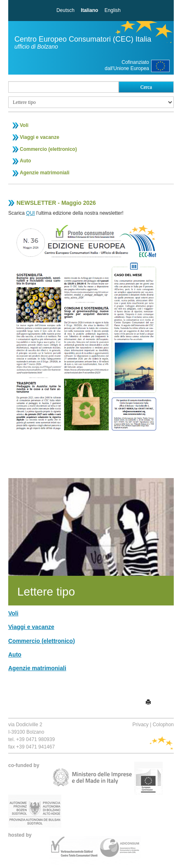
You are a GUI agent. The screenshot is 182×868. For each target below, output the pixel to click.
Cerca (146, 87)
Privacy (140, 725)
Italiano (89, 10)
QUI (30, 213)
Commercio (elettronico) (48, 149)
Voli (24, 125)
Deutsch (65, 10)
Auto (25, 161)
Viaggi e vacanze (40, 137)
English (113, 10)
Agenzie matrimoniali (45, 173)
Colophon (163, 725)
